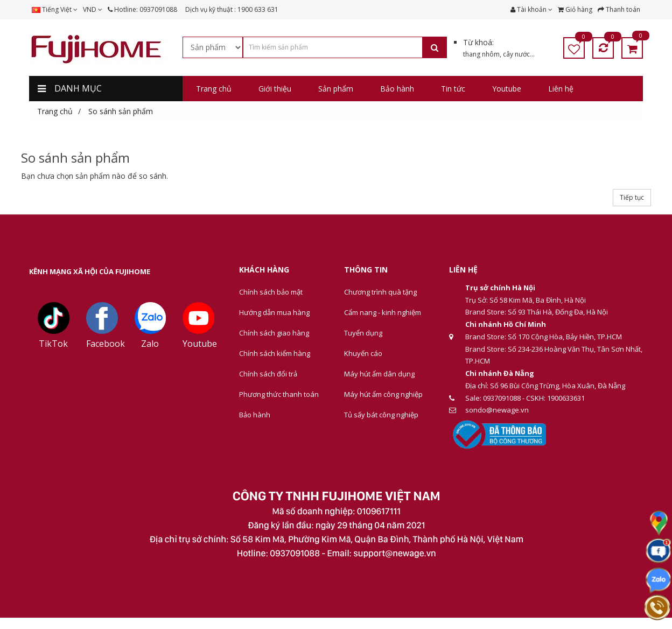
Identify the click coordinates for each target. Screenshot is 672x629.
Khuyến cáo (363, 353)
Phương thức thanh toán (279, 394)
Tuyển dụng (363, 333)
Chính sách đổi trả (268, 374)
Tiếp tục (632, 197)
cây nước (516, 54)
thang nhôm (481, 54)
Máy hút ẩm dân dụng (379, 374)
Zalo (150, 344)
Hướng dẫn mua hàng (274, 312)
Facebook (106, 344)
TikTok (53, 344)
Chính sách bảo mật (271, 292)
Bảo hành (255, 415)
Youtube (200, 344)
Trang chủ (55, 111)
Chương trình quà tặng (380, 292)
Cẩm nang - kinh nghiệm (383, 312)
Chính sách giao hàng (274, 333)
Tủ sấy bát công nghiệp (381, 415)
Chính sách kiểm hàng (275, 353)
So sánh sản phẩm (121, 111)
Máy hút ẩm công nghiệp (383, 394)
